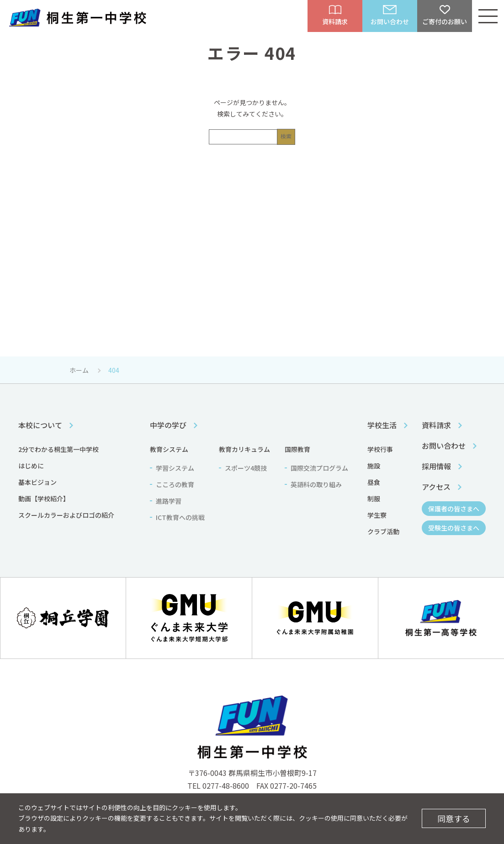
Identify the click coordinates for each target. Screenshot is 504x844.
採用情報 (436, 466)
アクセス (436, 487)
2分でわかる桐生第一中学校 (58, 449)
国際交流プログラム (319, 468)
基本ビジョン (37, 482)
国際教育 (297, 449)
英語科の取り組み (316, 484)
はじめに (31, 466)
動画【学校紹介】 (44, 499)
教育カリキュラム (244, 449)
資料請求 (436, 425)
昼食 (374, 482)
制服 (374, 499)
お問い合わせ (444, 446)
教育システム (169, 449)
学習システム (175, 468)
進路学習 (169, 501)
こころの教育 (175, 484)
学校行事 (380, 449)
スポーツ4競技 (246, 468)
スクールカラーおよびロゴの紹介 (66, 515)
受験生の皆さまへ (454, 528)
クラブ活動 (383, 531)
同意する (454, 818)
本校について (40, 425)
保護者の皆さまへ (454, 509)
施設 (374, 466)
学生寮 (377, 515)
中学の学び (168, 425)
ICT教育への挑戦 (180, 517)
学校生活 (382, 425)
